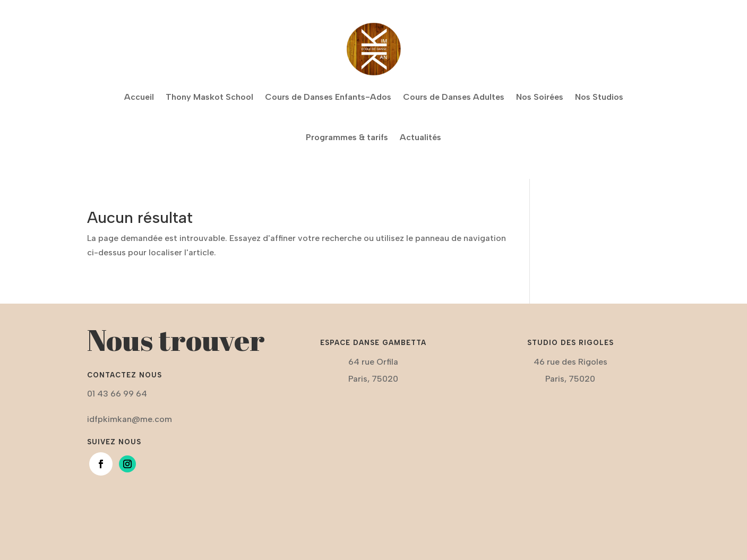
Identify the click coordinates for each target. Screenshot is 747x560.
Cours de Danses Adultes (454, 97)
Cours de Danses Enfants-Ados (328, 97)
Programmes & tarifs (347, 137)
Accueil (139, 97)
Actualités (420, 137)
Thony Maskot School (209, 97)
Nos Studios (599, 97)
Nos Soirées (540, 97)
